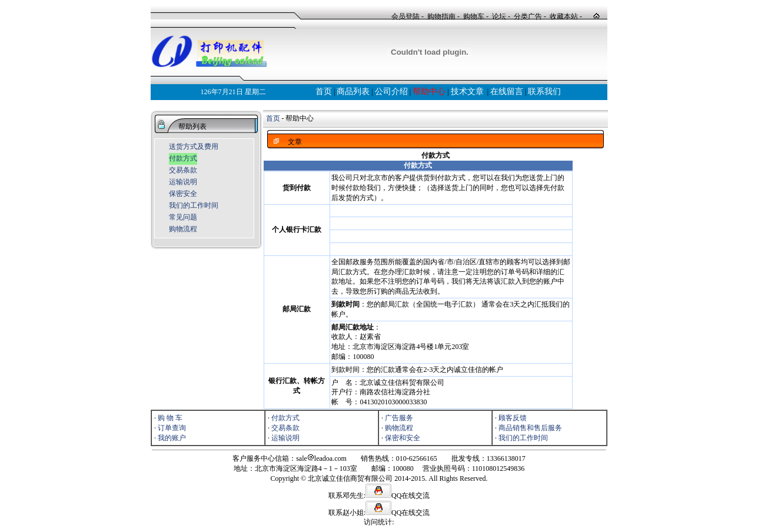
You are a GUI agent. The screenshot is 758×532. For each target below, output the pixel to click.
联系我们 (544, 92)
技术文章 (467, 92)
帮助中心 (429, 92)
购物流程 (183, 229)
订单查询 (172, 428)
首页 (324, 92)
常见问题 (183, 217)
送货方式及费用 (194, 147)
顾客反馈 (513, 418)
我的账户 (172, 438)
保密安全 (183, 194)
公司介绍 (391, 92)
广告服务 (399, 418)
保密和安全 (403, 438)
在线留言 (507, 92)
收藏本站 (564, 16)
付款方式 (183, 158)
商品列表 (353, 92)
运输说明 (183, 182)
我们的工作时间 (194, 205)
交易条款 (183, 170)
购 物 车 (170, 418)
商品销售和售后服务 (530, 428)
